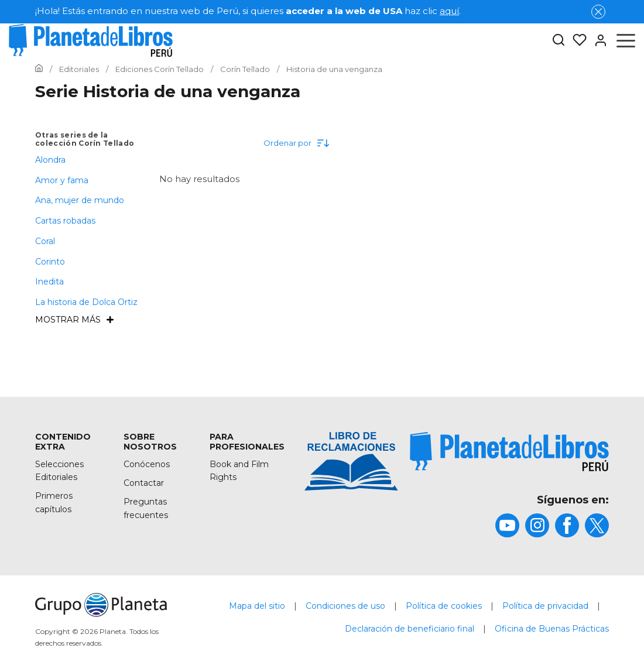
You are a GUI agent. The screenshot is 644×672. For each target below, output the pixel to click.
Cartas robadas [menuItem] (65, 221)
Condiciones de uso (345, 606)
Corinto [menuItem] (50, 262)
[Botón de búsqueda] (559, 41)
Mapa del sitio (257, 606)
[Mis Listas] (576, 40)
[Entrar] (597, 40)
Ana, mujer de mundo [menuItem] (80, 200)
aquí (449, 11)
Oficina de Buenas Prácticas (552, 629)
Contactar (144, 483)
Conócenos (147, 464)
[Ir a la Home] (39, 69)
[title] (509, 452)
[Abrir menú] (626, 40)
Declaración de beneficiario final (410, 629)
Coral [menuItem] (45, 241)
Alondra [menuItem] (50, 160)
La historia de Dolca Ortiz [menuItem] (86, 302)
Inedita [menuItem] (49, 282)
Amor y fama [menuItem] (62, 180)
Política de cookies (444, 606)
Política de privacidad (545, 606)
